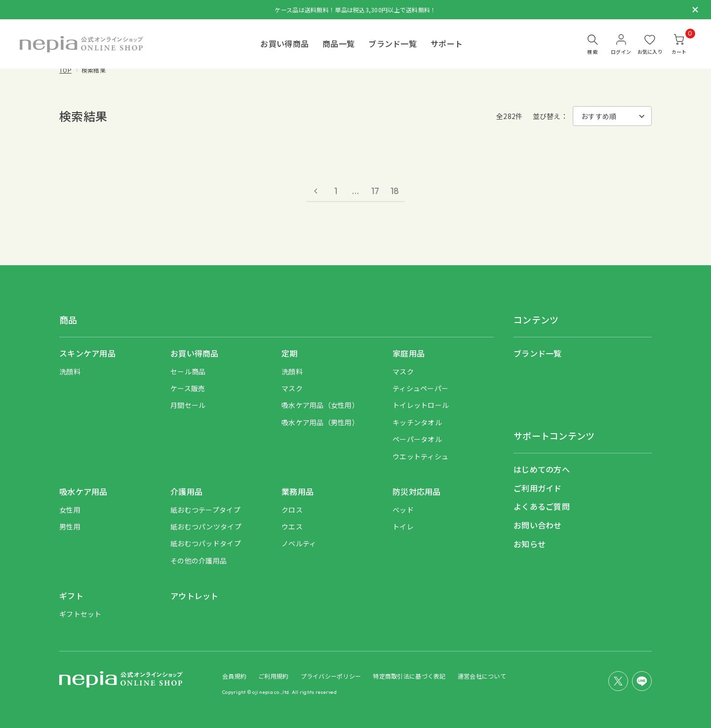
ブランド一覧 (393, 43)
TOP (65, 70)
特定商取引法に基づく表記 (409, 676)
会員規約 (234, 676)
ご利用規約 (273, 676)
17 (375, 191)
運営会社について (482, 676)
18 (395, 191)
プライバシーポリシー (331, 676)
